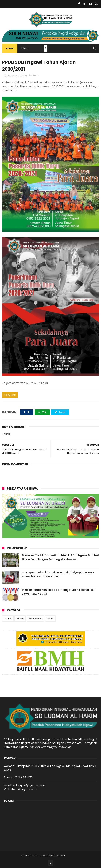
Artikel (8, 619)
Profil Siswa (35, 619)
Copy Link (10, 395)
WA (42, 412)
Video (50, 619)
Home (10, 48)
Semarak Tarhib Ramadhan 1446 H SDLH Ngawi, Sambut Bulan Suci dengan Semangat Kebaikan (60, 557)
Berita (36, 76)
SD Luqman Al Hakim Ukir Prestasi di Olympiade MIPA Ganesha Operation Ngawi (58, 574)
